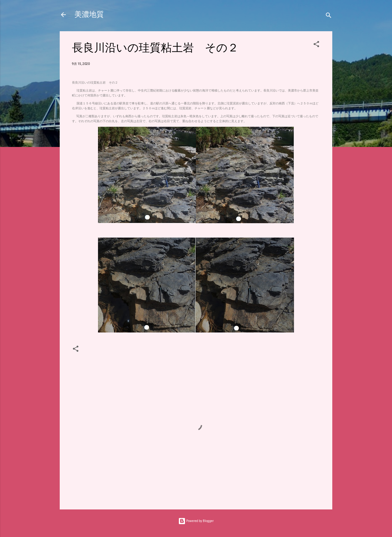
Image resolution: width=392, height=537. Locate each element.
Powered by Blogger (196, 521)
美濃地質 (89, 15)
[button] (316, 45)
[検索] (329, 17)
